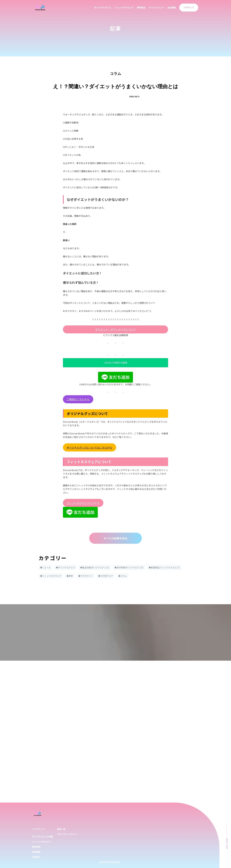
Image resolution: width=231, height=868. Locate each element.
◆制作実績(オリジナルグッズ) (129, 567)
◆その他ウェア (106, 576)
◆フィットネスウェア (51, 576)
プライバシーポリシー (67, 834)
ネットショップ (156, 8)
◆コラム (123, 576)
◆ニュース (45, 567)
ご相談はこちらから (78, 399)
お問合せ (36, 857)
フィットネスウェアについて (83, 503)
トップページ (38, 829)
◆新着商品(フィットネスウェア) (164, 567)
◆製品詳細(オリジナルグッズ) (95, 567)
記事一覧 (61, 829)
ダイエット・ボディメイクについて (115, 329)
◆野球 (70, 576)
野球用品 (141, 8)
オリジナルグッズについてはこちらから (89, 448)
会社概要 (172, 8)
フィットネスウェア (124, 8)
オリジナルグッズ (102, 8)
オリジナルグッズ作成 (43, 836)
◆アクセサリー (86, 576)
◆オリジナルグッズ (65, 567)
